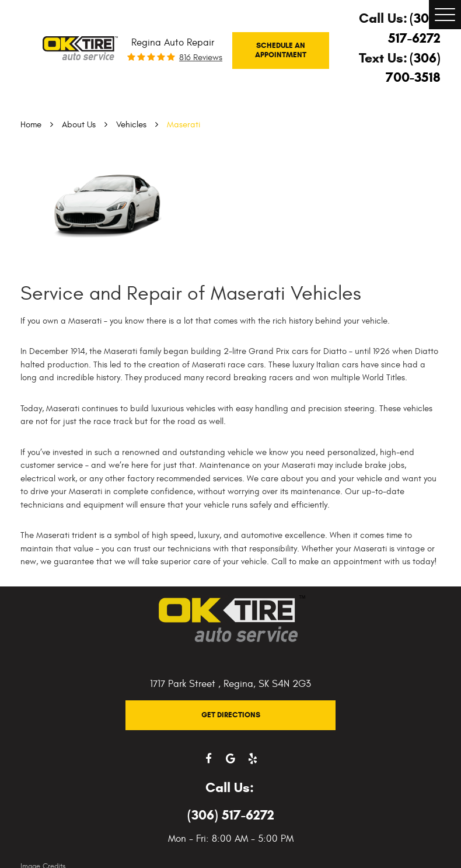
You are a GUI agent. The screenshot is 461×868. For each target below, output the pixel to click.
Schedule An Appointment (281, 50)
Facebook (209, 759)
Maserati (184, 125)
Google (230, 759)
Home (31, 125)
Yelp (253, 759)
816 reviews (201, 58)
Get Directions (231, 715)
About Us (79, 125)
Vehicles (131, 125)
